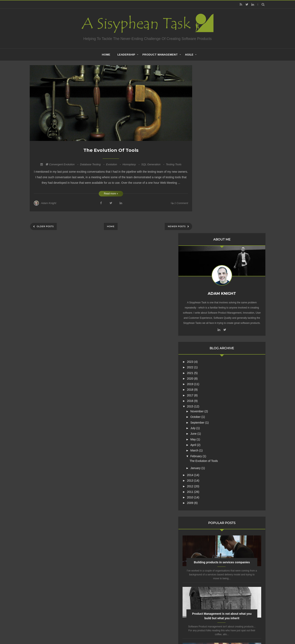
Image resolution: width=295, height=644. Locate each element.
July (212, 264)
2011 (209, 327)
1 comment (179, 203)
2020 (209, 214)
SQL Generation (153, 164)
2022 (209, 203)
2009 (209, 338)
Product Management (160, 55)
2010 (209, 333)
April (212, 280)
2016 (209, 236)
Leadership (126, 55)
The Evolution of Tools (111, 150)
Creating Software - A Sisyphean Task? (141, 630)
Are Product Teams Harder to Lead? (231, 510)
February (215, 292)
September (217, 258)
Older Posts (45, 226)
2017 (209, 231)
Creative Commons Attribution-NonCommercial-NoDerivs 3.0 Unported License (226, 569)
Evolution (114, 164)
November (216, 247)
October (215, 253)
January (215, 304)
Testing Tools (174, 164)
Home (111, 226)
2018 (209, 225)
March (214, 286)
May (212, 275)
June (213, 269)
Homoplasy (131, 164)
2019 (209, 220)
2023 (209, 197)
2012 (209, 322)
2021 (209, 209)
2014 (209, 311)
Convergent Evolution (64, 164)
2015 (209, 242)
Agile (189, 55)
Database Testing (93, 164)
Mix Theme (202, 630)
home (106, 55)
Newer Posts (177, 226)
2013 (209, 316)
